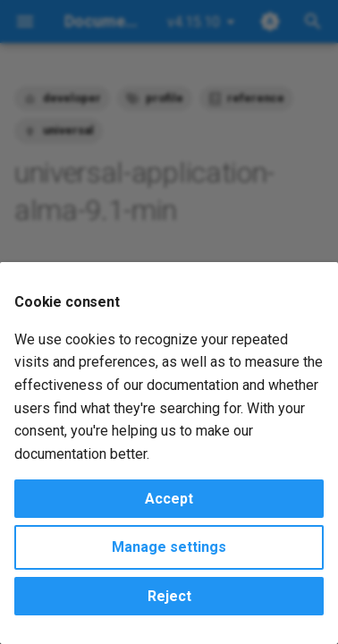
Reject (169, 596)
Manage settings (169, 547)
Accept (169, 499)
